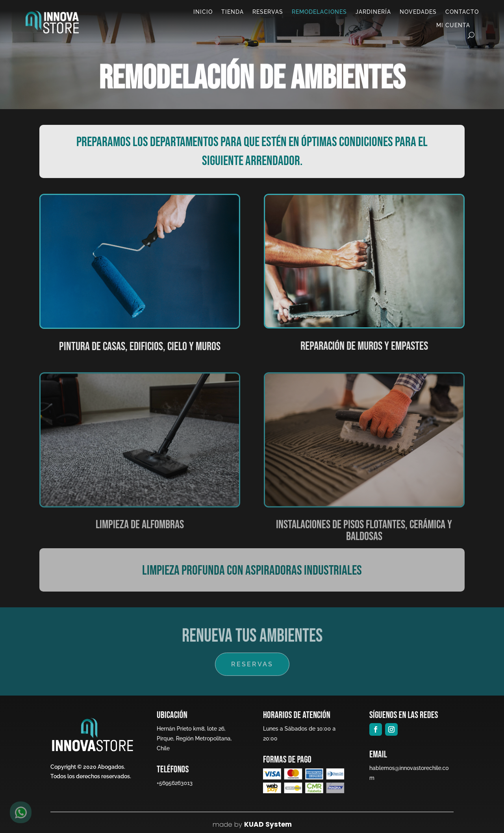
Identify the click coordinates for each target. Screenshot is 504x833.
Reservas (268, 12)
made (222, 824)
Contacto (462, 12)
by (237, 824)
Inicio (203, 12)
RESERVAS (252, 664)
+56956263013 (174, 783)
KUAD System (268, 824)
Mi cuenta (453, 25)
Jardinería (373, 12)
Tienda (233, 12)
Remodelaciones (319, 12)
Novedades (418, 12)
